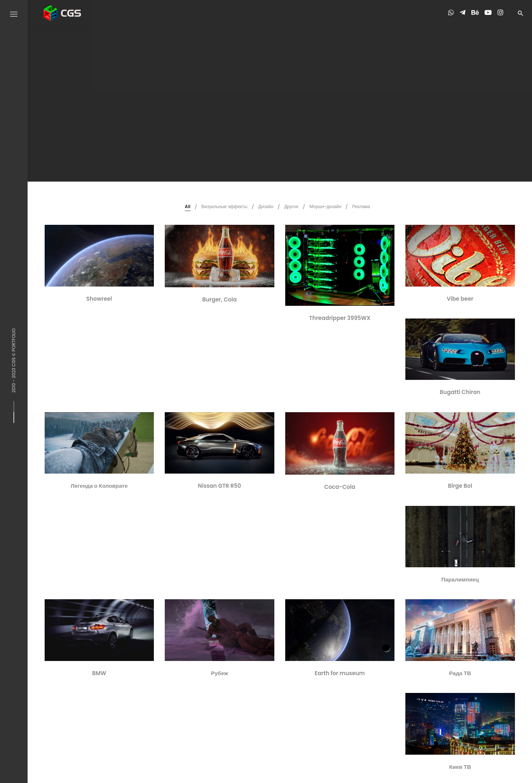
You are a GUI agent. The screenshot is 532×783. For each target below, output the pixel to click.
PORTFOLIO (14, 340)
